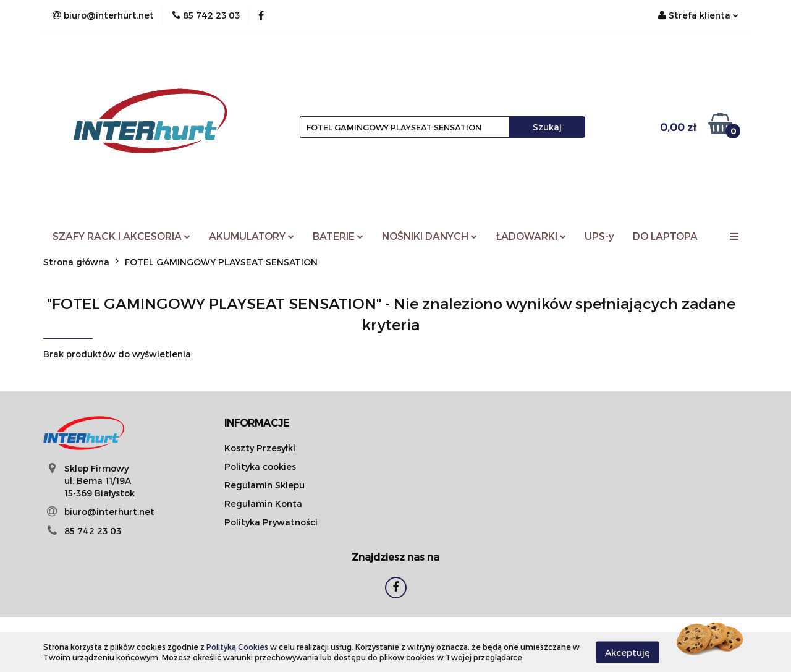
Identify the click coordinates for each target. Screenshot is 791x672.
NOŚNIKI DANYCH (429, 236)
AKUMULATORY (252, 236)
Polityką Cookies (237, 647)
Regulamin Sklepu (264, 485)
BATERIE (338, 236)
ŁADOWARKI (531, 236)
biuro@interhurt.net (109, 512)
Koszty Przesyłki (260, 448)
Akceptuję (628, 652)
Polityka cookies (260, 466)
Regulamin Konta (263, 504)
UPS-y (599, 236)
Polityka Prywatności (271, 522)
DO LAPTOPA (665, 236)
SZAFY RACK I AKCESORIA (121, 236)
